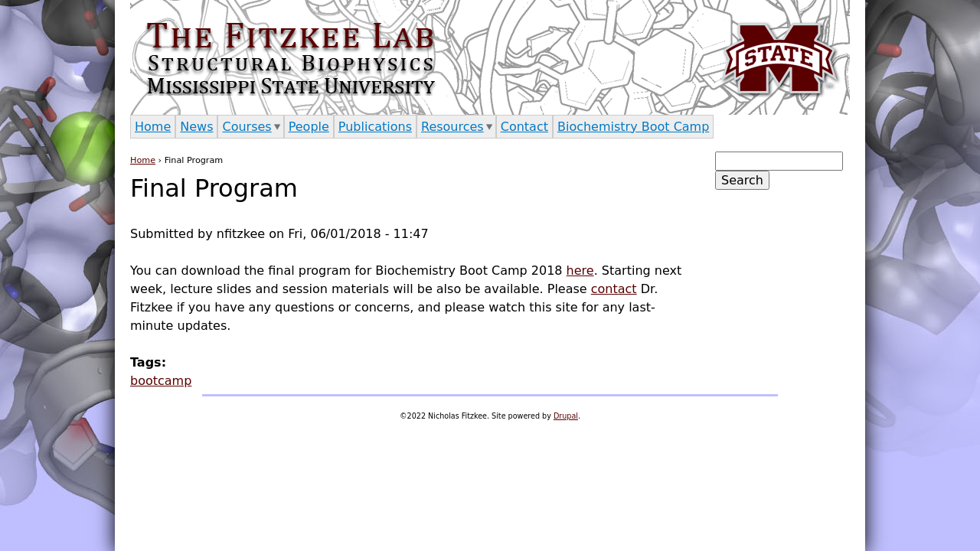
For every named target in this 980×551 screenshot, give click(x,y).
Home (143, 160)
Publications (375, 127)
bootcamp (161, 381)
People (309, 127)
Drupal (566, 416)
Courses (247, 127)
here (580, 271)
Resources (452, 127)
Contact (524, 127)
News (196, 127)
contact (614, 289)
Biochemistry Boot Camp (633, 127)
